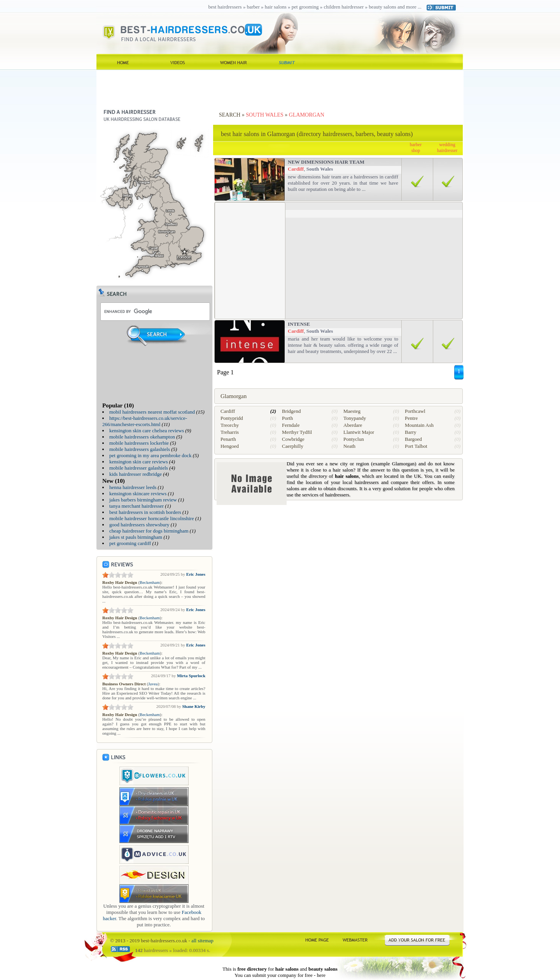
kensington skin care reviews (139, 462)
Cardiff (296, 169)
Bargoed (413, 439)
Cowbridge (293, 439)
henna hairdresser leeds (133, 487)
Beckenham (150, 582)
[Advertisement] (280, 87)
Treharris (230, 432)
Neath (349, 446)
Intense (299, 324)
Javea (153, 684)
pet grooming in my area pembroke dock (150, 455)
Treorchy (230, 425)
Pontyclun (354, 439)
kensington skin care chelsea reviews (147, 431)
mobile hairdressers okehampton (142, 437)
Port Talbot (416, 446)
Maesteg (352, 411)
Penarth (228, 439)
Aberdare (353, 425)
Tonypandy (355, 418)
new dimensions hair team (326, 162)
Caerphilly (293, 446)
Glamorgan (307, 115)
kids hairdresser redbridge (136, 474)
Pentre (411, 418)
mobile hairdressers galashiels (140, 449)
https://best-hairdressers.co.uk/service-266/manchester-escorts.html (145, 421)
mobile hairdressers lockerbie (139, 443)
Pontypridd (232, 418)
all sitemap (202, 941)
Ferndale (291, 425)
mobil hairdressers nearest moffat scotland (152, 412)
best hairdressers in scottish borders (145, 512)
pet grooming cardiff (130, 543)
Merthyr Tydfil (297, 432)
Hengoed (230, 446)
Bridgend (291, 411)
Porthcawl (415, 411)
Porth (287, 418)
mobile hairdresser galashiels (139, 468)
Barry (411, 432)
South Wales (265, 115)
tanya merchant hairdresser (136, 506)
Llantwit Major (359, 432)
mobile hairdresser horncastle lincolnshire (152, 518)
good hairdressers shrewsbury (139, 525)
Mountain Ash (419, 425)
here (321, 975)
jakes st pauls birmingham (136, 537)
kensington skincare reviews (138, 493)
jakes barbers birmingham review (143, 500)
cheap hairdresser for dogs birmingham (149, 531)
